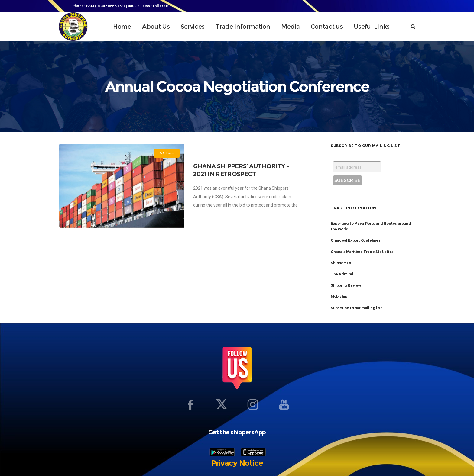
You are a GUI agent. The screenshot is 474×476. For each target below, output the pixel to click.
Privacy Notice (237, 463)
